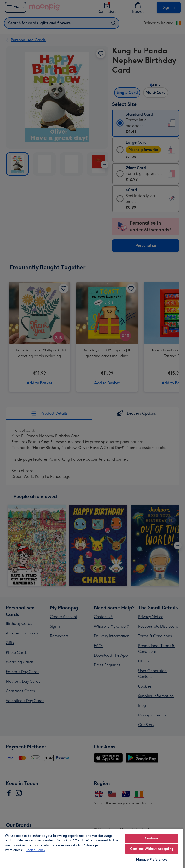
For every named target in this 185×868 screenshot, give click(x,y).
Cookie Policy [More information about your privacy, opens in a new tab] (35, 850)
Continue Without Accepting (152, 849)
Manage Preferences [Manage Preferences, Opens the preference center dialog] (152, 859)
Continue (152, 838)
